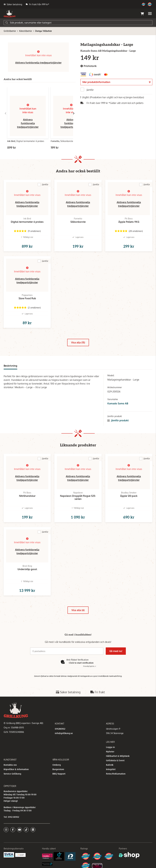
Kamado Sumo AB (118, 403)
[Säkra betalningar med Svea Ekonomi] (9, 855)
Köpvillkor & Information (16, 769)
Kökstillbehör (26, 31)
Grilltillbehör (10, 31)
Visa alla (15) (78, 342)
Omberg (57, 765)
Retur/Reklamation (116, 774)
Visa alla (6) (78, 610)
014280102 (60, 729)
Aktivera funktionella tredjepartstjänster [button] (38, 63)
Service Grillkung (12, 774)
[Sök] (78, 23)
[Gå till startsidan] (10, 14)
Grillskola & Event (115, 760)
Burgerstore (58, 769)
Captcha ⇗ (90, 666)
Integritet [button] (111, 769)
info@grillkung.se (64, 733)
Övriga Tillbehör (43, 31)
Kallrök (110, 765)
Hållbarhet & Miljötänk (118, 756)
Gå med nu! (116, 651)
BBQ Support (59, 774)
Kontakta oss (10, 765)
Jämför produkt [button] (118, 420)
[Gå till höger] (74, 113)
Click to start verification (81, 663)
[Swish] (20, 855)
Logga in (110, 747)
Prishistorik (89, 66)
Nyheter (110, 752)
